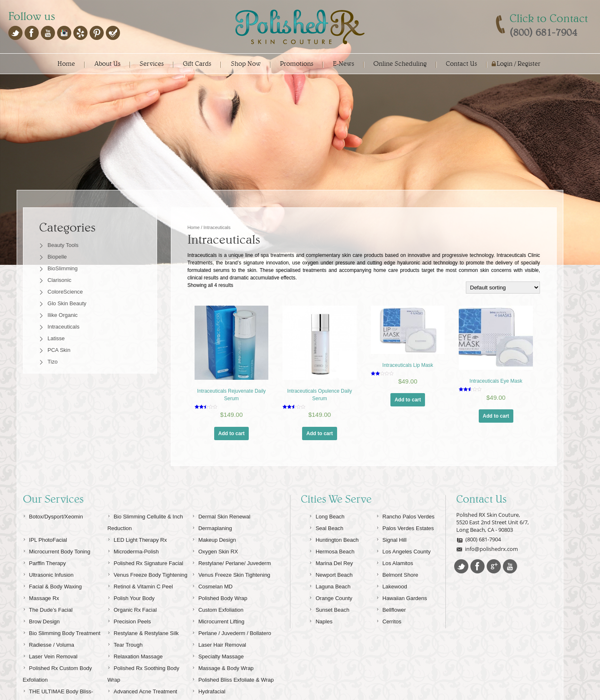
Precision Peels (129, 638)
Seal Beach (326, 544)
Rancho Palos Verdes (405, 533)
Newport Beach (331, 591)
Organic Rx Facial (132, 626)
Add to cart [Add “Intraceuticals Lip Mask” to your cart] (408, 400)
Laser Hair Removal (219, 661)
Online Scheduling (400, 64)
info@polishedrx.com (487, 566)
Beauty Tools (63, 245)
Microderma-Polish (133, 568)
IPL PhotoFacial (45, 556)
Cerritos (389, 638)
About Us (107, 64)
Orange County (331, 614)
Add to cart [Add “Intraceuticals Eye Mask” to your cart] (496, 416)
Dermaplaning (212, 544)
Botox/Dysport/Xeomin (53, 533)
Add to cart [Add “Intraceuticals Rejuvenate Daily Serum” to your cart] (231, 433)
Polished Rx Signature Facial (145, 579)
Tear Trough (125, 661)
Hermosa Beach (332, 568)
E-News (344, 64)
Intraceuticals (64, 327)
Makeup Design (214, 556)
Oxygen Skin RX (215, 568)
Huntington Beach (334, 556)
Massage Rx (41, 614)
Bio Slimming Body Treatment (62, 649)
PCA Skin (59, 350)
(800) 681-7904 (479, 557)
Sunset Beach (329, 626)
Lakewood (392, 603)
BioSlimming (62, 268)
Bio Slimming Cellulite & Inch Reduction (145, 539)
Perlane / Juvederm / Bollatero (232, 649)
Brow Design (41, 638)
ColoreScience (65, 292)
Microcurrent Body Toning (57, 568)
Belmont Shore (397, 591)
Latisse (56, 338)
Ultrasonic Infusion (48, 591)
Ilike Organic (62, 315)
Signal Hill (391, 556)
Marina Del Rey (331, 579)
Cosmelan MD (212, 603)
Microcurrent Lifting (218, 638)
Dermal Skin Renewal (221, 533)
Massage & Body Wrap (223, 684)
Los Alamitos (395, 579)
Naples (321, 638)
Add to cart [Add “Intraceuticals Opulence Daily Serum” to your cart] (319, 433)
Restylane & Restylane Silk (143, 649)
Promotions (297, 64)
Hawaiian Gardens (402, 614)
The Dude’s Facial (48, 626)
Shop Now (246, 64)
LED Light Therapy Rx (137, 556)
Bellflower (391, 626)
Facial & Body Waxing (52, 603)
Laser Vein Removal (50, 673)
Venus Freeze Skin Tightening (231, 591)
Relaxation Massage (135, 673)
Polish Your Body (131, 614)
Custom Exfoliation (218, 626)
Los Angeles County (404, 568)
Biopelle (57, 257)
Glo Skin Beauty (67, 303)
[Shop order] (503, 288)
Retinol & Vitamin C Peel (140, 603)
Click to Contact (549, 18)
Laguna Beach (330, 603)
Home (66, 64)
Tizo (52, 362)
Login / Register (519, 64)
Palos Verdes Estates (405, 544)
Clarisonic (59, 280)
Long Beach (327, 533)
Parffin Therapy (44, 579)
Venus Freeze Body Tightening (147, 591)
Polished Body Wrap (220, 614)
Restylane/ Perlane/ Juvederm (231, 579)
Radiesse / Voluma (49, 661)
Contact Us (461, 64)
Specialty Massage (218, 673)
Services (152, 64)
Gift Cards (197, 64)
